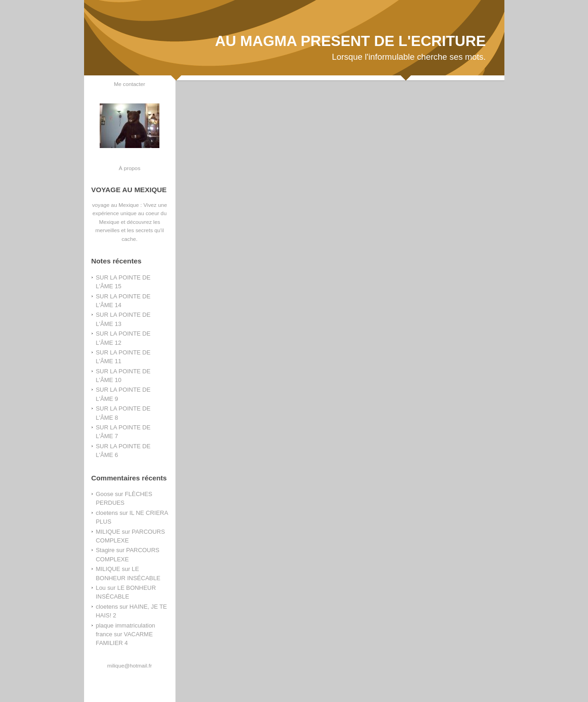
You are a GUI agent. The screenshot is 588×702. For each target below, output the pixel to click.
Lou (101, 588)
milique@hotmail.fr (129, 665)
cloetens (107, 513)
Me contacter (130, 84)
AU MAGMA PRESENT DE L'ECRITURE (351, 41)
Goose (105, 494)
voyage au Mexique (115, 205)
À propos (129, 168)
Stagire (105, 550)
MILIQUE (108, 532)
